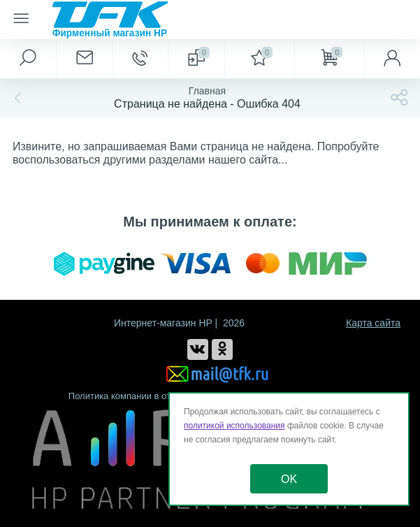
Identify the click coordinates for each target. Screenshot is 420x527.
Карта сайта (373, 323)
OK (289, 479)
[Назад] (16, 98)
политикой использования (234, 426)
